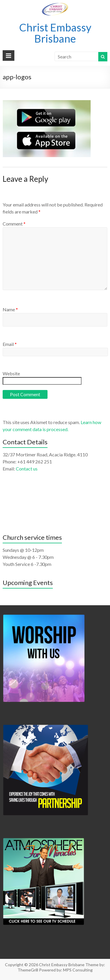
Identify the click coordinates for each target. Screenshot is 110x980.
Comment (14, 224)
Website (11, 373)
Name (10, 309)
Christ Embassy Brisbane (55, 33)
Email (10, 344)
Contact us (27, 469)
